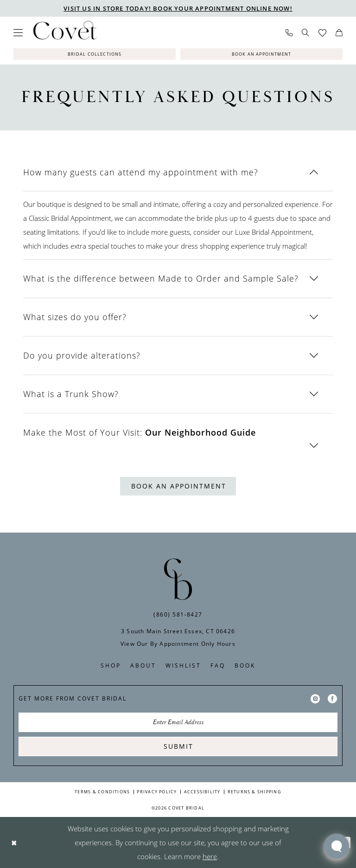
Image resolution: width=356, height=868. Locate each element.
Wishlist (183, 665)
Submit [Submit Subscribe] (179, 746)
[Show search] (305, 32)
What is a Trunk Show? (71, 394)
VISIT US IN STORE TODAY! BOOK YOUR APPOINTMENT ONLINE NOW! (178, 8)
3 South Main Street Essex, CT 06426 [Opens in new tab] (178, 631)
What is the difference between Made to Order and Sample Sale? (161, 278)
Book (245, 665)
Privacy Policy (157, 792)
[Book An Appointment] (261, 54)
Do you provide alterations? (82, 355)
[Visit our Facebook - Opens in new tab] (332, 699)
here (210, 856)
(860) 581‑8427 (178, 614)
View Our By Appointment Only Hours (178, 644)
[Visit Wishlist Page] (322, 33)
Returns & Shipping (254, 792)
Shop (111, 665)
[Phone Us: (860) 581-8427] (289, 33)
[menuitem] (18, 32)
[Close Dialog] (14, 843)
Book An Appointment (179, 486)
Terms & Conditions (102, 792)
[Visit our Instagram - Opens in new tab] (315, 699)
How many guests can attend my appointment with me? (141, 172)
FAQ (218, 665)
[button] (18, 32)
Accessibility (202, 792)
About (143, 665)
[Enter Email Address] (178, 722)
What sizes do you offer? (75, 317)
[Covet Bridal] (64, 32)
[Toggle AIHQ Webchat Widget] (337, 846)
